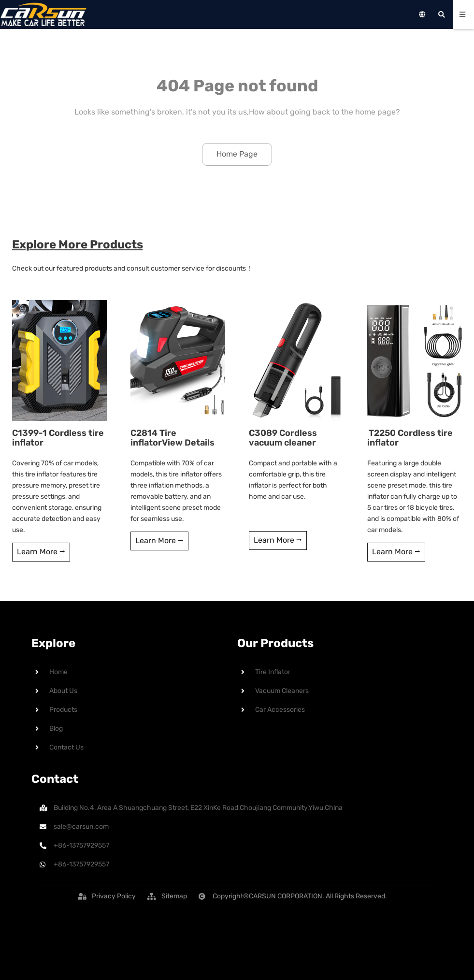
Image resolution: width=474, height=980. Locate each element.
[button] (114, 896)
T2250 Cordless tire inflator (409, 438)
